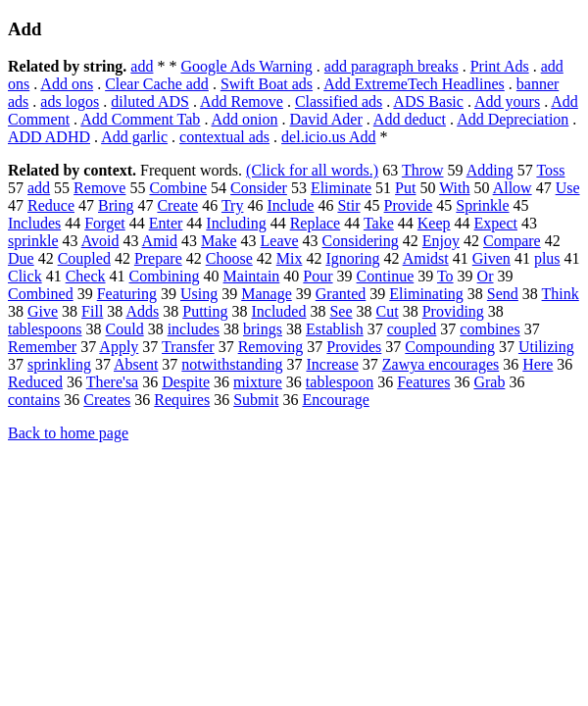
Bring (116, 205)
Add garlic (134, 137)
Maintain (252, 276)
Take (379, 223)
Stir (348, 205)
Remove (99, 188)
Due (21, 258)
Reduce (51, 205)
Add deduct (410, 119)
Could (125, 329)
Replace (316, 223)
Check (86, 276)
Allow (513, 188)
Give (43, 311)
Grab (489, 382)
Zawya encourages (441, 364)
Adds (142, 311)
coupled (412, 329)
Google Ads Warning (246, 66)
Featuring (127, 294)
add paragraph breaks (392, 66)
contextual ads (224, 137)
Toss (550, 170)
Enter (166, 223)
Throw (423, 170)
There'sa (113, 382)
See (341, 311)
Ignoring (352, 258)
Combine (178, 188)
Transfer (188, 347)
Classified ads (339, 101)
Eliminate (341, 188)
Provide (409, 205)
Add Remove (242, 101)
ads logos (70, 101)
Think (561, 294)
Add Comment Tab (140, 119)
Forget (104, 223)
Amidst (426, 258)
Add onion (245, 119)
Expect (496, 223)
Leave (280, 241)
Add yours (507, 101)
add (142, 66)
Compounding (450, 347)
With (454, 188)
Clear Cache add (157, 84)
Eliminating (426, 294)
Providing (453, 311)
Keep (434, 223)
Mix (290, 258)
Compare (512, 241)
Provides (354, 347)
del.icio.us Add (328, 137)
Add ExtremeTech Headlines (414, 84)
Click (25, 276)
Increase (332, 364)
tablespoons (45, 329)
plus (547, 258)
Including (236, 223)
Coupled (84, 258)
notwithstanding (232, 364)
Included (278, 311)
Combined (41, 294)
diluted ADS (150, 101)
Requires (182, 400)
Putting (205, 311)
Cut (388, 311)
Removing (271, 347)
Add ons (67, 84)
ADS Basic (428, 101)
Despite (186, 382)
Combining (165, 276)
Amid (160, 241)
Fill (92, 311)
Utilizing (546, 347)
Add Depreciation (513, 119)
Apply (119, 347)
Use (568, 188)
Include (290, 205)
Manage (267, 294)
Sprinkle (482, 205)
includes (194, 329)
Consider (259, 188)
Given (491, 258)
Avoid (100, 241)
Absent (136, 364)
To (445, 276)
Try (233, 205)
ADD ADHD (49, 137)
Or (486, 276)
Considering (361, 241)
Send (503, 294)
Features (423, 382)
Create (177, 205)
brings (263, 329)
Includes (34, 223)
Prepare (158, 258)
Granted (341, 294)
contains (34, 400)
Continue (386, 276)
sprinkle (33, 241)
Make (219, 241)
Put (405, 188)
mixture (258, 382)
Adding (490, 170)
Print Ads (500, 66)
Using (199, 294)
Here (538, 364)
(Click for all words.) (312, 170)
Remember (42, 347)
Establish (335, 329)
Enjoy (441, 241)
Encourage (335, 400)
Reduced (35, 382)
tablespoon (340, 382)
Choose (229, 258)
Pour (318, 276)
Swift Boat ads (267, 84)
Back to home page (68, 433)
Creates (107, 400)
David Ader (326, 119)
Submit (256, 400)
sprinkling (59, 364)
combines (490, 329)
